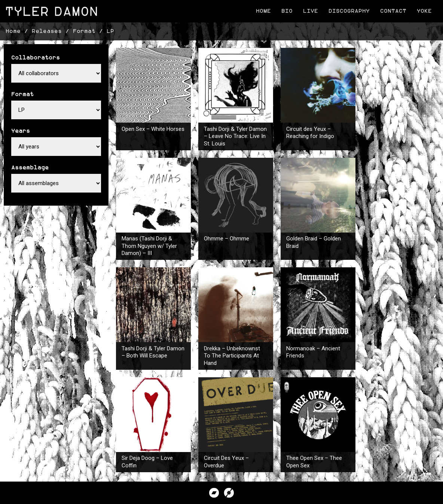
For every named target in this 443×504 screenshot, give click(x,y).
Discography (349, 11)
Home (263, 11)
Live (311, 11)
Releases (47, 31)
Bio (287, 11)
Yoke (424, 11)
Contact (393, 11)
